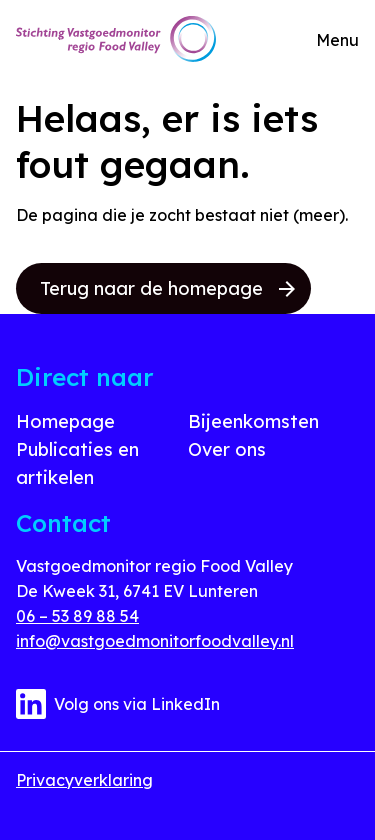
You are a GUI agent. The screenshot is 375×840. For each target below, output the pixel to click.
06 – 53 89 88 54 (77, 616)
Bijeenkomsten (253, 421)
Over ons (227, 449)
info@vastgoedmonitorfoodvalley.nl (155, 641)
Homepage (65, 421)
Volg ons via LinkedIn (118, 704)
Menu (337, 40)
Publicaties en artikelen (77, 463)
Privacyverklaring (84, 780)
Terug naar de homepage (167, 288)
